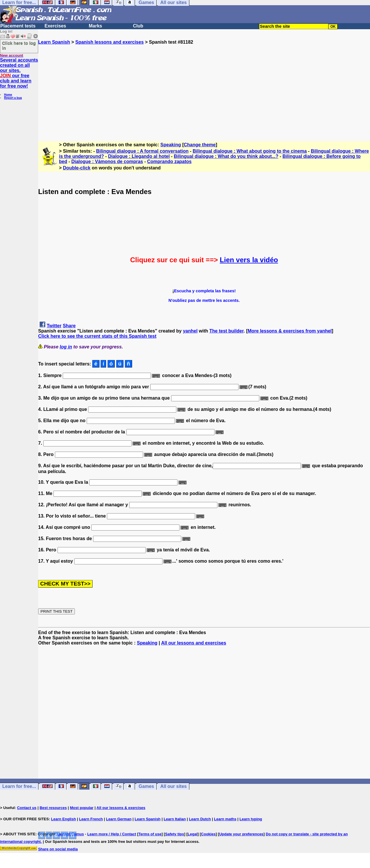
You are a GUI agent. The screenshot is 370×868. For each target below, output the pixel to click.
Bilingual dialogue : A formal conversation (143, 151)
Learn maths (225, 819)
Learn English (64, 819)
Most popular (82, 808)
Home (8, 95)
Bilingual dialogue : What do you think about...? (226, 156)
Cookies (208, 834)
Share (69, 326)
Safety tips (175, 834)
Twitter (54, 326)
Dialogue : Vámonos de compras (107, 161)
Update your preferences (241, 834)
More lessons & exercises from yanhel (290, 331)
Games (146, 786)
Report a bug (13, 98)
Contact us (27, 808)
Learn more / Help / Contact (112, 834)
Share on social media (58, 849)
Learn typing (251, 819)
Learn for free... (19, 786)
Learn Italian (175, 819)
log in (66, 347)
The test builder (226, 331)
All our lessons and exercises (194, 643)
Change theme (200, 145)
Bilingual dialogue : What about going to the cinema (250, 151)
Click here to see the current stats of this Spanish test (97, 336)
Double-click (77, 168)
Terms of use (150, 834)
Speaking (171, 145)
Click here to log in (19, 45)
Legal (193, 834)
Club (138, 26)
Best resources (53, 808)
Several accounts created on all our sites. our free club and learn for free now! (19, 73)
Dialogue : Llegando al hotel (139, 156)
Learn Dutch (200, 819)
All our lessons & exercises (121, 808)
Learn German (119, 819)
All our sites (173, 786)
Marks (95, 26)
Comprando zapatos (169, 161)
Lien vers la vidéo (249, 260)
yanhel (190, 331)
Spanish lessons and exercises (109, 42)
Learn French (91, 819)
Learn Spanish (54, 42)
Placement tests (18, 26)
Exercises (55, 26)
